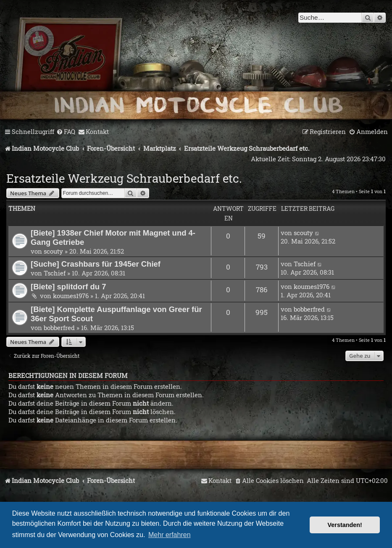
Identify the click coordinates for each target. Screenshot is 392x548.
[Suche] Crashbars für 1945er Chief (96, 264)
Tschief (55, 273)
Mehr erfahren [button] (170, 535)
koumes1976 (71, 296)
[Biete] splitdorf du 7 (68, 287)
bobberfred (59, 328)
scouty (53, 251)
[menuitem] (66, 132)
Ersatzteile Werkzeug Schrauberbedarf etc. (124, 178)
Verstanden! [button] (345, 525)
